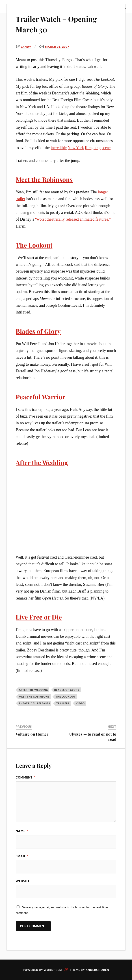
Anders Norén (97, 970)
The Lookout (36, 244)
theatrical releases (34, 703)
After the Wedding (45, 461)
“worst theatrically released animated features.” (73, 219)
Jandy (27, 47)
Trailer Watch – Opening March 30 (64, 24)
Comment (25, 776)
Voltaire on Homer (32, 733)
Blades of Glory (40, 330)
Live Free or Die (41, 616)
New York (76, 148)
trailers (63, 703)
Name (22, 830)
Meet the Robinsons (47, 179)
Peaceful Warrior (43, 396)
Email (22, 855)
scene (106, 148)
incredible (59, 148)
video (80, 703)
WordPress (53, 970)
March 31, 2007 (60, 47)
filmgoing (93, 148)
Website (23, 881)
